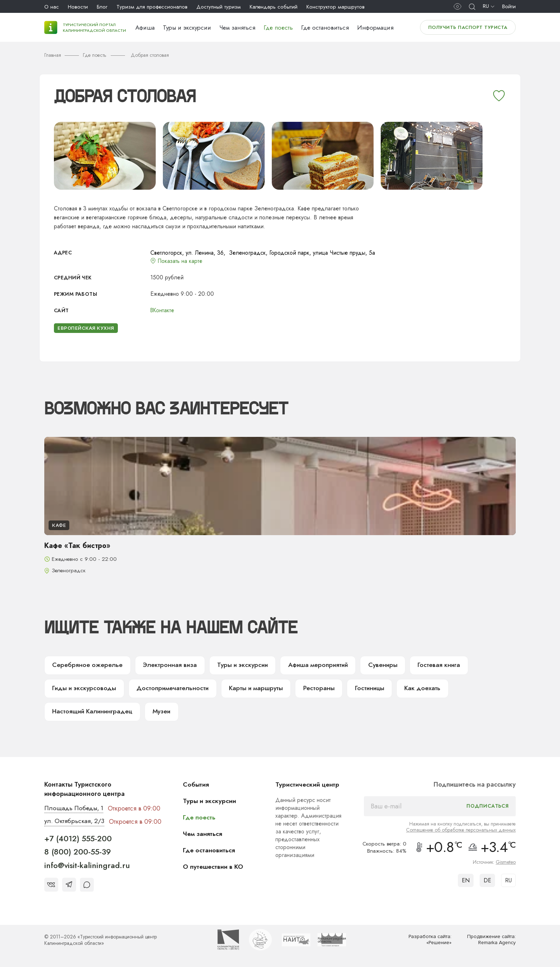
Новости (78, 7)
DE (487, 881)
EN (466, 881)
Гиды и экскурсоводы (83, 689)
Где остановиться (325, 28)
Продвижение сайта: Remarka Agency (491, 941)
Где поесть (278, 28)
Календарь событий (274, 7)
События (196, 786)
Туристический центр (308, 786)
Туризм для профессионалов (152, 7)
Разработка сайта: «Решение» (430, 941)
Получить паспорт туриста (468, 27)
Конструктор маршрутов (336, 7)
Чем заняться (237, 28)
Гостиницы (362, 689)
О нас (52, 7)
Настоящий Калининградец (92, 713)
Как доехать (415, 689)
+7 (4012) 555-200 (78, 840)
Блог (102, 7)
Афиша (145, 28)
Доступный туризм (219, 7)
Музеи (162, 713)
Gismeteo (506, 863)
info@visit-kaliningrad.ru (87, 867)
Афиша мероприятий (313, 666)
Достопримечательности (169, 689)
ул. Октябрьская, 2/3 (74, 823)
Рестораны (312, 689)
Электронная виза (166, 666)
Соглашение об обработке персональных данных (461, 831)
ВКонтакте (163, 310)
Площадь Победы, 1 (74, 809)
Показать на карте (181, 261)
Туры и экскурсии (187, 28)
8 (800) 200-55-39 (78, 853)
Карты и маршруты (251, 689)
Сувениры (377, 666)
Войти (509, 6)
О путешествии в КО (214, 868)
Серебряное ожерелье (86, 666)
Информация (375, 28)
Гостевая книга (433, 666)
